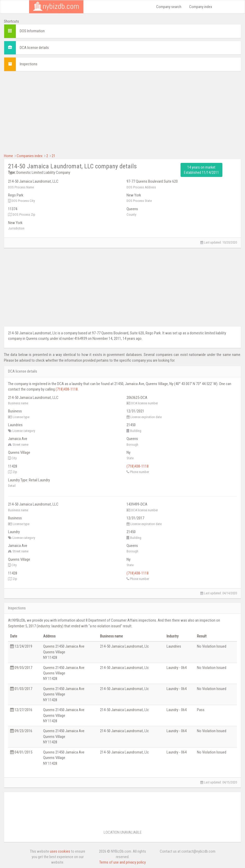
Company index (201, 7)
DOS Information (32, 31)
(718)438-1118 (67, 389)
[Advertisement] (122, 112)
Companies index (30, 156)
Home (8, 156)
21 (54, 156)
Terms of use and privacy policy (122, 862)
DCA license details (34, 48)
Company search (169, 7)
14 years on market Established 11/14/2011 (201, 170)
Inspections (29, 64)
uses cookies (60, 851)
